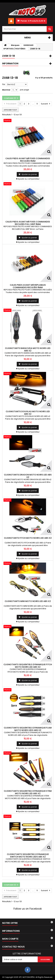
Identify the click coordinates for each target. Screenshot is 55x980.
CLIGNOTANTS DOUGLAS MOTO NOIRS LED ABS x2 (28, 413)
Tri (4, 84)
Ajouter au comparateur (29, 179)
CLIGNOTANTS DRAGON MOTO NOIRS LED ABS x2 (28, 476)
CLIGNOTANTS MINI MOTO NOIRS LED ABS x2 (28, 601)
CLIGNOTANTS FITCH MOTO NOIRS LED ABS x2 (28, 538)
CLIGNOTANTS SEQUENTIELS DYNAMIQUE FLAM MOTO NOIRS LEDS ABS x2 (28, 729)
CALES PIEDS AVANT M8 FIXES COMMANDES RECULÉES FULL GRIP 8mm (28, 223)
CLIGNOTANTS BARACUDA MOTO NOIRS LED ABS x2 (28, 349)
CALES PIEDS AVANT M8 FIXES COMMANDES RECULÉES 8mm (28, 160)
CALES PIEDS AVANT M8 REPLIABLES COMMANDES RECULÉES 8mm (28, 286)
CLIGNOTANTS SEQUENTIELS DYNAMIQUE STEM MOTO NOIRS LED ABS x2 (28, 792)
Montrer (6, 90)
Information (10, 63)
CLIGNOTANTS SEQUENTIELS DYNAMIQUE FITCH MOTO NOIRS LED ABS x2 (28, 666)
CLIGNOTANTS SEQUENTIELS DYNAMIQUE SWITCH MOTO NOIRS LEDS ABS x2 (28, 855)
